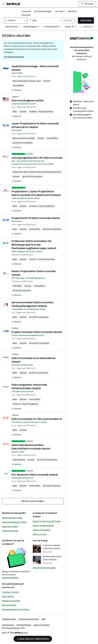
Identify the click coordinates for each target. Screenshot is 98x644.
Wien (28, 36)
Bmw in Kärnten (9, 605)
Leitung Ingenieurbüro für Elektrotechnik (37, 158)
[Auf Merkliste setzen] (16, 90)
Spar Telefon (8, 596)
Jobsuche (26, 11)
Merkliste (72, 11)
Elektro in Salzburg (42, 530)
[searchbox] (16, 20)
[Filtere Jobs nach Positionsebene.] (54, 27)
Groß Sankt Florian (27, 81)
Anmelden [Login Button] (87, 4)
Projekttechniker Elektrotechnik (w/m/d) (37, 332)
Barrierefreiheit (24, 625)
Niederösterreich (37, 172)
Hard (38, 81)
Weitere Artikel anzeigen (44, 568)
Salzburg (62, 172)
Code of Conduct (42, 625)
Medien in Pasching (11, 601)
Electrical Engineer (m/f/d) (27, 101)
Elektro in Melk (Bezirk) (43, 526)
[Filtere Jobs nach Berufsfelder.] (14, 27)
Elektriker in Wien (10, 527)
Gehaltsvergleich (10, 578)
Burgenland (51, 172)
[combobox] (16, 20)
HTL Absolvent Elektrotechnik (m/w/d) (35, 475)
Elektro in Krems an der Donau (47, 521)
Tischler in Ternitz (10, 592)
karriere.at (8, 587)
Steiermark (18, 172)
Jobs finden (86, 20)
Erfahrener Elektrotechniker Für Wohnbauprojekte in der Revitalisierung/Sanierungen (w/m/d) (34, 245)
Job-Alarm (60, 11)
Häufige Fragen (9, 619)
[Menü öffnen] (3, 4)
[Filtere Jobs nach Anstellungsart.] (34, 27)
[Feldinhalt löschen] (25, 20)
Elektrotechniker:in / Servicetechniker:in (37, 419)
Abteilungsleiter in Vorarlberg (16, 609)
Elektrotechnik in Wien (12, 518)
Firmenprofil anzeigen (14, 57)
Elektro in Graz (40, 534)
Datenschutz (8, 625)
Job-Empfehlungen (43, 11)
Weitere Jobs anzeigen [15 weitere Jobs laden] (33, 501)
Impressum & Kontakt (29, 619)
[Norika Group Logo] (15, 633)
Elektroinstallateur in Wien (14, 522)
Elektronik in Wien (10, 531)
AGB (43, 619)
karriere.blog (40, 541)
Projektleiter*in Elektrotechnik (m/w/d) (36, 218)
